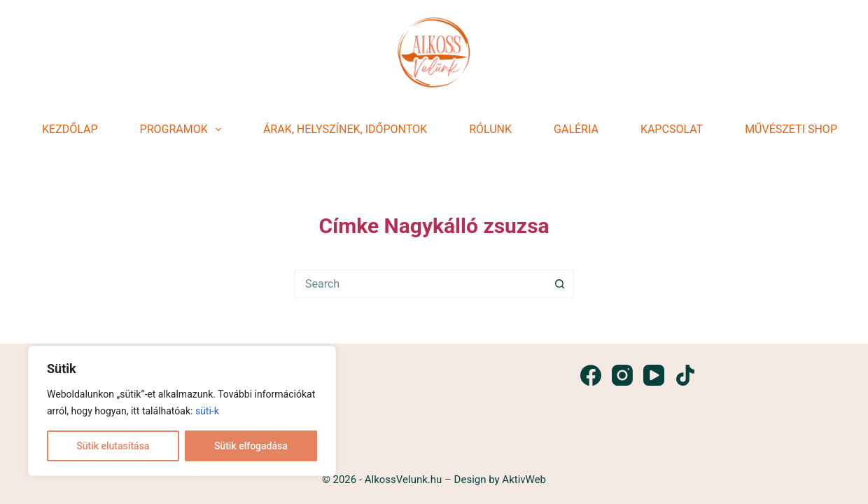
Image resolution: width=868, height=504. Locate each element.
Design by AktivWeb (499, 479)
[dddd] (434, 52)
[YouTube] (654, 375)
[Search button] (560, 283)
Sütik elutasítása (113, 446)
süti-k (207, 411)
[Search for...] (420, 283)
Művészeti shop (791, 129)
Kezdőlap (70, 129)
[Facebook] (591, 375)
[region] (182, 411)
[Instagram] (622, 375)
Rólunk (490, 129)
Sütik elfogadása (251, 446)
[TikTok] (685, 375)
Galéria (576, 129)
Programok (183, 129)
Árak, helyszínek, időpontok (345, 129)
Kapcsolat (672, 129)
